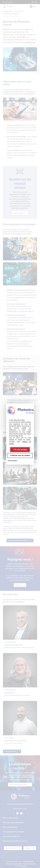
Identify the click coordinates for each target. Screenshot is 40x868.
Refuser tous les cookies (20, 455)
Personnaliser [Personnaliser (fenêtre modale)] (12, 461)
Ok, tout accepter (20, 450)
